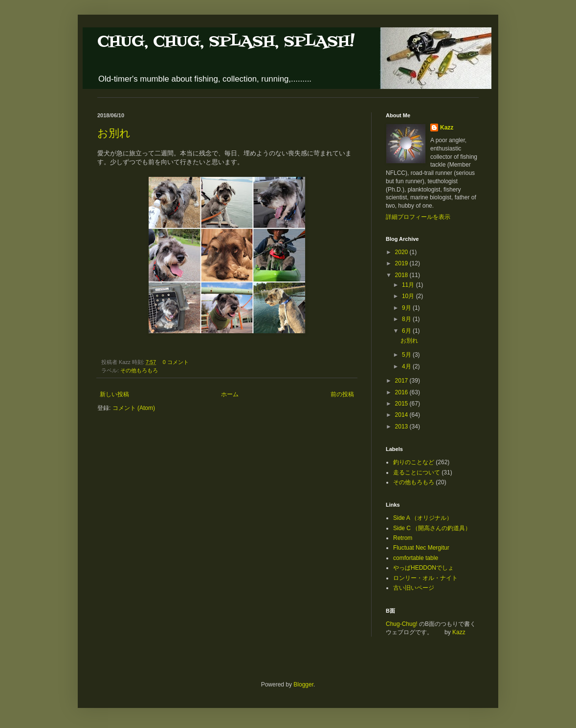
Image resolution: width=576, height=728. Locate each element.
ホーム (230, 394)
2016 (402, 392)
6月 (407, 331)
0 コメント (176, 362)
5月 (407, 355)
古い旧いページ (414, 588)
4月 (407, 366)
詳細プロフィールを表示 (418, 217)
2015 (402, 404)
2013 (402, 427)
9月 (407, 308)
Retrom (403, 538)
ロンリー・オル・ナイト (425, 578)
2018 (402, 275)
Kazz (447, 128)
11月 (409, 285)
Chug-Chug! (402, 624)
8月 (407, 319)
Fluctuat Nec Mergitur (421, 548)
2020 (402, 252)
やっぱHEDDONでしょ (423, 568)
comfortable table (416, 558)
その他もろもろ (139, 370)
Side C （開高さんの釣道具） (432, 528)
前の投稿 (342, 394)
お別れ (114, 133)
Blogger (303, 685)
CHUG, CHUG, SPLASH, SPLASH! (226, 42)
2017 (402, 381)
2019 (402, 263)
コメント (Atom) (134, 408)
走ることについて (417, 472)
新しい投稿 (114, 394)
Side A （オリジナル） (423, 518)
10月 (409, 296)
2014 (402, 415)
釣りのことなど (414, 462)
